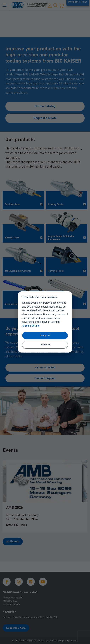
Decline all (45, 345)
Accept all (45, 336)
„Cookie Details (31, 326)
